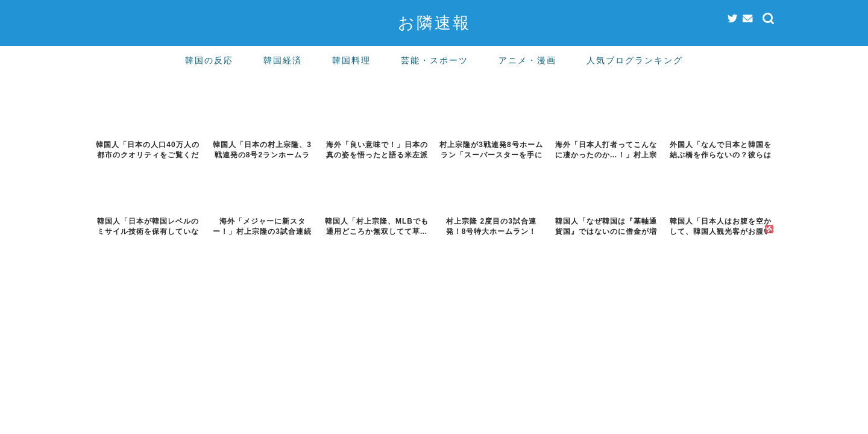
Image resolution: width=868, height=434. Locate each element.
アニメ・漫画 (527, 60)
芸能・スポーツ (435, 60)
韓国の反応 (209, 60)
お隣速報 (434, 22)
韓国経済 (283, 60)
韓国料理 (351, 60)
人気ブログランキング (635, 60)
